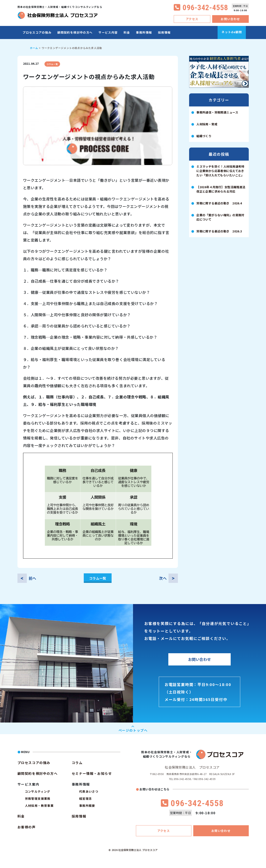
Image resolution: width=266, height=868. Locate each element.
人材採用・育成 (207, 124)
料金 (127, 32)
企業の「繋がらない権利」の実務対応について (220, 217)
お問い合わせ (230, 19)
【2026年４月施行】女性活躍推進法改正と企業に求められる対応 (221, 189)
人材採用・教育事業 (39, 806)
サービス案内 (28, 784)
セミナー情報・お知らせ (92, 773)
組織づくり (204, 136)
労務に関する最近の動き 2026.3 (219, 231)
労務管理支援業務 (38, 798)
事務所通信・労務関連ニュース (217, 112)
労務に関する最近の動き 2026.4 (219, 203)
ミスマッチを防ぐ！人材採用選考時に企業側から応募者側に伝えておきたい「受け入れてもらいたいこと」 (220, 171)
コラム (77, 763)
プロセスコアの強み (37, 32)
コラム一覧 (52, 64)
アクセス (192, 19)
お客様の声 (27, 827)
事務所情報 (144, 32)
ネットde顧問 (232, 32)
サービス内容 (108, 32)
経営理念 (86, 798)
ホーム (34, 48)
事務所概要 (87, 806)
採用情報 (164, 32)
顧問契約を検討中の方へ (75, 32)
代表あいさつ (89, 791)
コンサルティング (38, 791)
